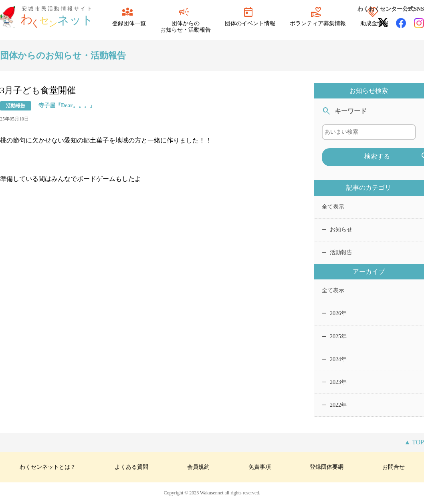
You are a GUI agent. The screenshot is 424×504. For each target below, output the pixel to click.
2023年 (334, 382)
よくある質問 (131, 467)
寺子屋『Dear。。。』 (67, 105)
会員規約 (198, 467)
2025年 (334, 336)
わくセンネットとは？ (48, 467)
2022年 (334, 405)
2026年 (334, 313)
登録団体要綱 (327, 467)
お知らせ (337, 230)
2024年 (334, 359)
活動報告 (337, 252)
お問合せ (394, 467)
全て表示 (333, 207)
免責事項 (260, 467)
